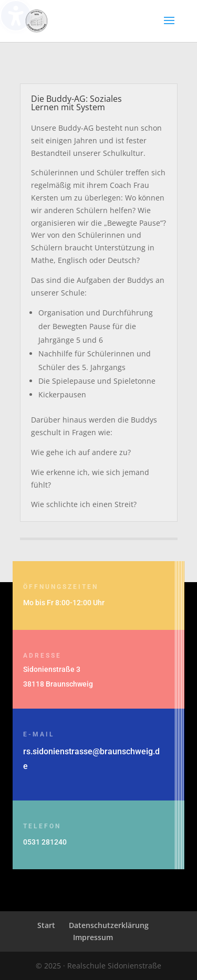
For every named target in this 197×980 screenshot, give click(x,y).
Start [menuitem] (46, 925)
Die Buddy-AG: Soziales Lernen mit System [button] (76, 103)
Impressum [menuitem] (93, 937)
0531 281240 (45, 842)
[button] (169, 27)
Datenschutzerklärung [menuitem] (109, 925)
